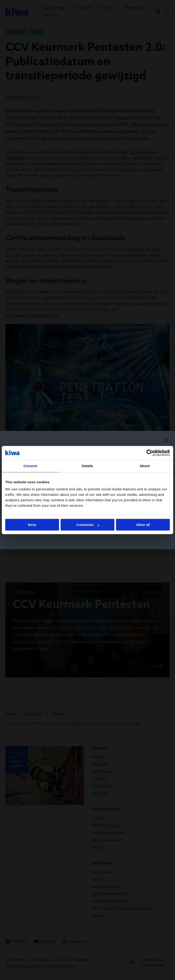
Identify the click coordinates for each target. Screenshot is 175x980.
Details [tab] (87, 466)
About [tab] (145, 466)
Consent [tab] (30, 466)
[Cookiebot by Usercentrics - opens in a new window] (150, 453)
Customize (88, 525)
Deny (32, 525)
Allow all (143, 525)
